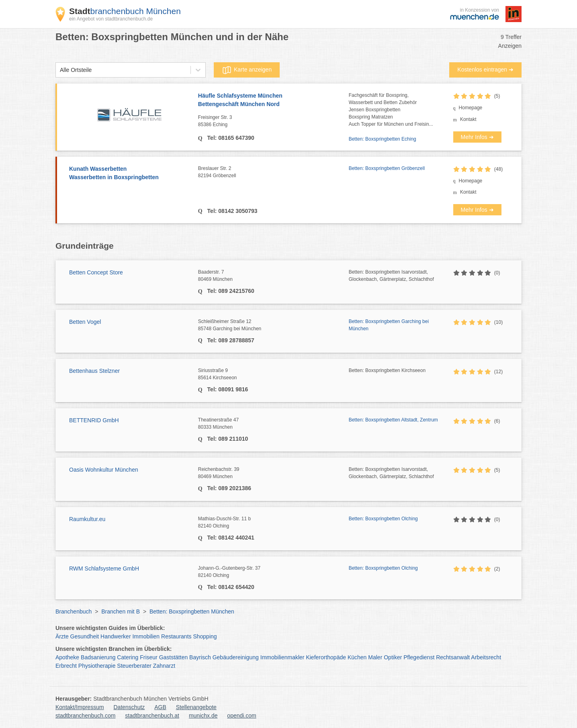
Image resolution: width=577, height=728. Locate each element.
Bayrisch (200, 657)
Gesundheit (85, 636)
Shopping (205, 636)
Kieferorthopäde (326, 657)
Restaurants (176, 636)
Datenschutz (129, 707)
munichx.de (203, 716)
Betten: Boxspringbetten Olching (383, 519)
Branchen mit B (121, 611)
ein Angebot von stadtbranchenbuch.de (111, 19)
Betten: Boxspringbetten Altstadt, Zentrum (393, 420)
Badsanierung (98, 657)
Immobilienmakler (282, 657)
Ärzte (62, 636)
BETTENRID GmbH (94, 420)
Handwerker (116, 636)
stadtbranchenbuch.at (152, 716)
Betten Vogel (85, 322)
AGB (160, 707)
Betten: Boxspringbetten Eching (383, 139)
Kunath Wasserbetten (130, 174)
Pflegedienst (419, 657)
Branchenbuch (74, 611)
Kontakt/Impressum (80, 707)
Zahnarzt (164, 666)
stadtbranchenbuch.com (85, 716)
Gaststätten (174, 657)
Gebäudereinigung (236, 657)
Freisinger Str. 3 (273, 121)
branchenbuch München (125, 11)
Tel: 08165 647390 (230, 138)
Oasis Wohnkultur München (104, 470)
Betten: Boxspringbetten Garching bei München (389, 325)
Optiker (393, 657)
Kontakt (468, 119)
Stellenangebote (196, 707)
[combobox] (60, 70)
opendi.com (241, 716)
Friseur (149, 657)
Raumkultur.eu (87, 519)
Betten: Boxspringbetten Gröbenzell (387, 168)
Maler (375, 657)
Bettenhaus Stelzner (94, 371)
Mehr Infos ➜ (477, 137)
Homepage (471, 108)
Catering (128, 657)
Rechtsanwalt (453, 657)
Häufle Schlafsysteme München (273, 100)
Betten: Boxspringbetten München (192, 611)
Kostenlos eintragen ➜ (485, 70)
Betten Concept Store (96, 272)
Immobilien (146, 636)
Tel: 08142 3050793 (232, 211)
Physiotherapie (97, 666)
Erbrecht (66, 666)
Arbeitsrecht (486, 657)
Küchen (357, 657)
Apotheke (67, 657)
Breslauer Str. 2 (273, 172)
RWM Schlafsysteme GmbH (104, 568)
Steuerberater (134, 666)
